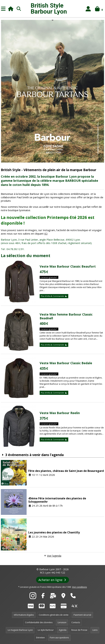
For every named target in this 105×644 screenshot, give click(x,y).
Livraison (62, 622)
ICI (46, 234)
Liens (95, 630)
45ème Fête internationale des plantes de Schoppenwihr (57, 500)
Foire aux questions (59, 638)
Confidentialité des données (39, 622)
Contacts (76, 622)
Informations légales (24, 615)
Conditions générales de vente (54, 615)
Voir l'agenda (54, 556)
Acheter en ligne (53, 580)
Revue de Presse (79, 630)
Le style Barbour (46, 630)
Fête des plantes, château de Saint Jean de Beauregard (66, 471)
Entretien (40, 638)
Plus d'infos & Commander (54, 296)
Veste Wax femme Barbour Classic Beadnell (66, 316)
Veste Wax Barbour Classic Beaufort (68, 266)
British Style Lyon (49, 9)
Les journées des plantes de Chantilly (54, 532)
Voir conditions (79, 587)
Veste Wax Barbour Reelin (60, 413)
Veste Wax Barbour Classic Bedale (66, 363)
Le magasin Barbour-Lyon (20, 630)
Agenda (63, 630)
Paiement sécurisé (82, 615)
